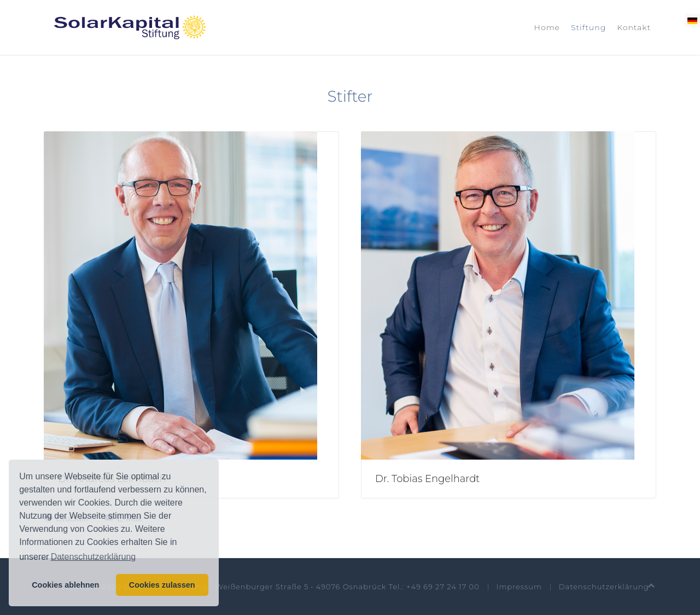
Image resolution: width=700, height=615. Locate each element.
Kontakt (634, 27)
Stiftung (588, 27)
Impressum (519, 587)
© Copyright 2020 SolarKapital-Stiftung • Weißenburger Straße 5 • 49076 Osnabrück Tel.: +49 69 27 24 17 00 (265, 587)
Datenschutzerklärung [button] (94, 557)
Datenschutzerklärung (604, 587)
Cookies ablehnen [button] (65, 585)
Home (547, 27)
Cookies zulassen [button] (162, 585)
